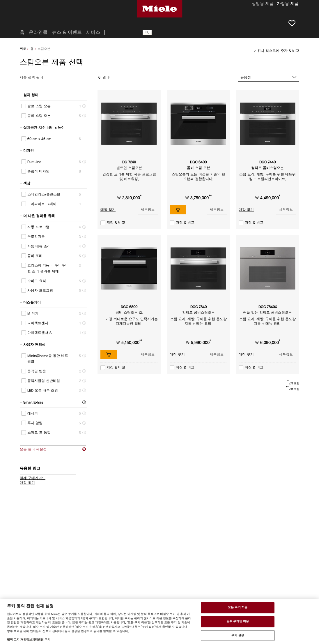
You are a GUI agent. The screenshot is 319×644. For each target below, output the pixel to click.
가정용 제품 (288, 4)
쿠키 (47, 640)
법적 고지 (13, 640)
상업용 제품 (263, 4)
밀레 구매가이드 (33, 478)
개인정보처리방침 (32, 640)
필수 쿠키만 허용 (238, 621)
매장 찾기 (27, 483)
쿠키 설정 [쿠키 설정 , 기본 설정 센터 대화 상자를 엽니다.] (238, 635)
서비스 (93, 32)
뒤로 (23, 49)
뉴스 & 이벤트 (67, 32)
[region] (159, 622)
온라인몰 (38, 32)
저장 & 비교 (116, 223)
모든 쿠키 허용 (238, 608)
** (210, 196)
